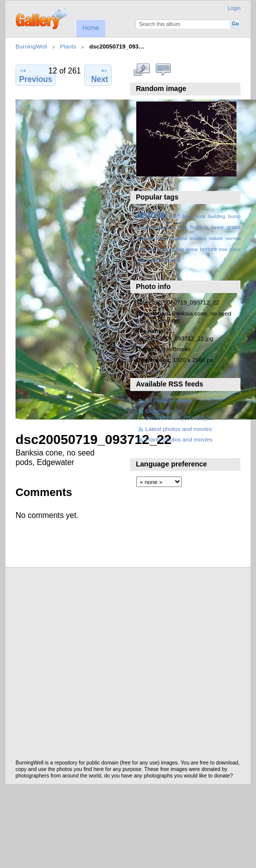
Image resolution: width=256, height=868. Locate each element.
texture (208, 249)
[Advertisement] (94, 666)
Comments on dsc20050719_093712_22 (179, 414)
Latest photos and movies (179, 429)
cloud (157, 227)
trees (235, 249)
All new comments (169, 400)
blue (188, 216)
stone (192, 249)
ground (145, 238)
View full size (142, 70)
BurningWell (31, 46)
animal (152, 214)
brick (200, 216)
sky (152, 249)
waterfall (172, 260)
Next (100, 75)
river (141, 249)
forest (217, 227)
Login (234, 8)
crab (171, 227)
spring (177, 249)
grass (234, 227)
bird (175, 216)
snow (163, 249)
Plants (68, 46)
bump (234, 216)
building (217, 216)
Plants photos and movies (179, 439)
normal (233, 238)
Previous (36, 75)
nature (216, 238)
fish (183, 227)
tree (223, 249)
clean (142, 227)
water (154, 260)
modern (198, 238)
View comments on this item (163, 70)
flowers (199, 227)
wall (141, 260)
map (161, 238)
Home (90, 28)
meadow (178, 238)
